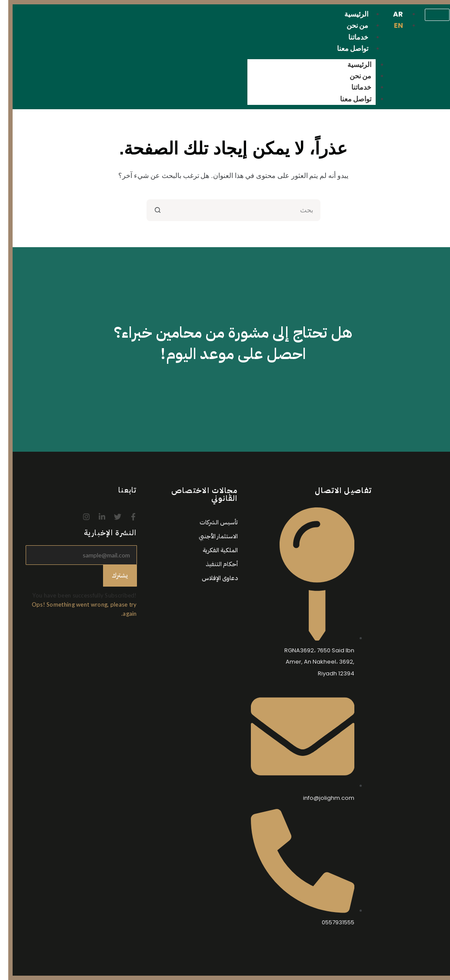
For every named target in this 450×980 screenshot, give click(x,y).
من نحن (352, 76)
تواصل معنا (344, 49)
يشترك (112, 575)
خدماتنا (353, 87)
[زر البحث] (149, 210)
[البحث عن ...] (236, 210)
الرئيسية (351, 65)
